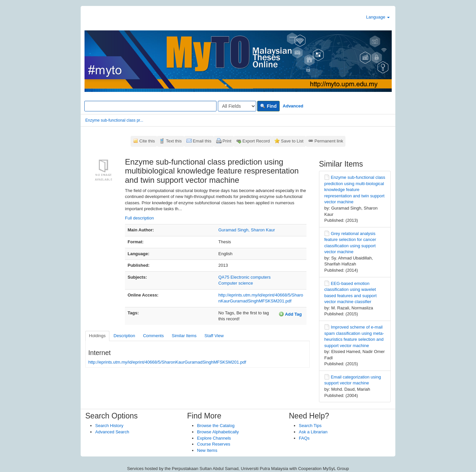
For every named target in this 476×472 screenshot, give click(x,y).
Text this (174, 141)
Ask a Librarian (313, 432)
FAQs (304, 438)
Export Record (256, 141)
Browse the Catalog (216, 426)
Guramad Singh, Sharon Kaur (247, 230)
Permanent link (329, 141)
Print (227, 141)
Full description (139, 218)
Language (378, 17)
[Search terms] (150, 106)
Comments (154, 336)
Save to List (292, 141)
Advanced (293, 106)
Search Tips (310, 426)
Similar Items (184, 336)
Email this (202, 141)
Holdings (97, 336)
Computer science (236, 283)
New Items (207, 450)
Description (124, 336)
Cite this (147, 141)
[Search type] (237, 106)
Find (268, 106)
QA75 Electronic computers (245, 277)
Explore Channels (214, 438)
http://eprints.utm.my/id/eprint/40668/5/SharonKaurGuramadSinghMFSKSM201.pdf (167, 362)
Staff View (214, 336)
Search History (109, 426)
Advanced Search (112, 432)
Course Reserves (214, 444)
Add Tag (290, 314)
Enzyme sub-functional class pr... (114, 120)
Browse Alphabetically (218, 432)
